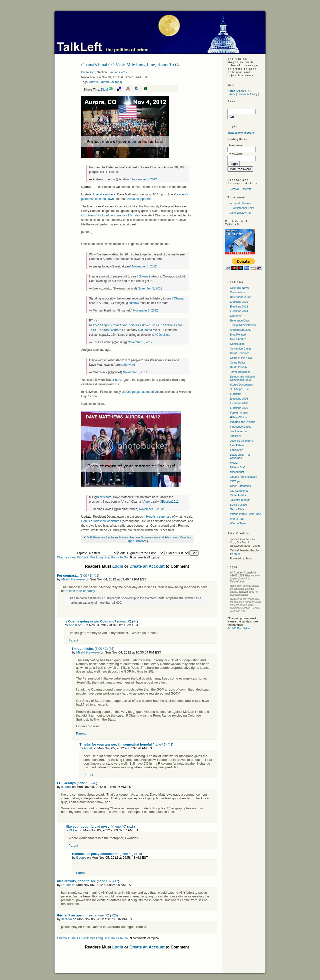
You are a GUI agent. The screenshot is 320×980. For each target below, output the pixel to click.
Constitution (237, 344)
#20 (114, 915)
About (241, 91)
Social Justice (238, 505)
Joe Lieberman (239, 431)
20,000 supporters (139, 199)
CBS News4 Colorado (96, 215)
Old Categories (239, 491)
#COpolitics (162, 334)
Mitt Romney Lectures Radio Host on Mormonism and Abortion (132, 537)
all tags (116, 82)
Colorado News (239, 288)
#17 (115, 880)
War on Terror (238, 523)
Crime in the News (241, 358)
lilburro (66, 786)
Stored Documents (241, 385)
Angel (73, 624)
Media (234, 463)
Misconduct (237, 472)
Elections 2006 (239, 399)
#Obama (142, 276)
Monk (237, 554)
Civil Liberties (238, 339)
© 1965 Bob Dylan (239, 628)
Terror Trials (237, 509)
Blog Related (238, 335)
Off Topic (235, 481)
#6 (94, 782)
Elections (236, 394)
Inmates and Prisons (242, 422)
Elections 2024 (239, 311)
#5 (111, 648)
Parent (73, 640)
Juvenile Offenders (241, 441)
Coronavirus (237, 292)
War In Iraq (237, 519)
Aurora (93, 82)
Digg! (104, 90)
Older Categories (240, 486)
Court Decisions (240, 353)
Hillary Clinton (238, 417)
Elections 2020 (239, 408)
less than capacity (82, 590)
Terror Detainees (240, 372)
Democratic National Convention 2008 (242, 378)
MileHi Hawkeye (73, 579)
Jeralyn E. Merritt (240, 189)
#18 (131, 826)
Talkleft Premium (240, 500)
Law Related (238, 445)
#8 (170, 744)
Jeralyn (90, 72)
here (118, 379)
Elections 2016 (239, 302)
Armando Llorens (240, 203)
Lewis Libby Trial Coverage (240, 456)
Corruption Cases (241, 349)
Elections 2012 (118, 72)
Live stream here (104, 194)
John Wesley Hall (241, 213)
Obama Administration (243, 477)
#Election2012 (169, 501)
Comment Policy (247, 94)
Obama (105, 82)
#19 (138, 853)
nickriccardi (105, 496)
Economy (236, 316)
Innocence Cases (241, 427)
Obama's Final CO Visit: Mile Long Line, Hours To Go (92, 557)
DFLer (73, 830)
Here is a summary (159, 516)
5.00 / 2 (101, 648)
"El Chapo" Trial (240, 389)
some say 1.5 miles (127, 215)
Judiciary (235, 436)
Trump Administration (243, 325)
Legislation (237, 450)
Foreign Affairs (239, 413)
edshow (134, 303)
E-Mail (231, 94)
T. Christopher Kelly (242, 208)
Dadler (66, 884)
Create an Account (147, 566)
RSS (250, 91)
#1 (96, 575)
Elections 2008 (239, 403)
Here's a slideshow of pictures (101, 520)
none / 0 (124, 621)
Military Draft (238, 467)
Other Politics (238, 495)
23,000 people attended (138, 391)
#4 (135, 621)
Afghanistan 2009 (241, 330)
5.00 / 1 (86, 575)
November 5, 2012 (145, 179)
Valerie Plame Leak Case (245, 514)
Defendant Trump (241, 297)
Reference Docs (240, 320)
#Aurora (116, 330)
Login (118, 566)
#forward (129, 364)
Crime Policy (238, 363)
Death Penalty (239, 367)
